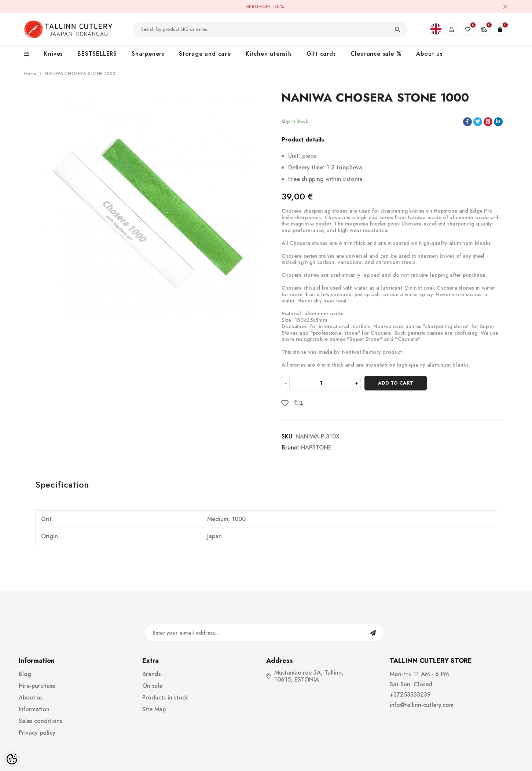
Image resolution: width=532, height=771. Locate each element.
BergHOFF (259, 7)
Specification (62, 484)
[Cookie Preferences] (12, 759)
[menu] (31, 54)
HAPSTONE (316, 447)
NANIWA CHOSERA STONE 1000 (80, 74)
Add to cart (396, 383)
